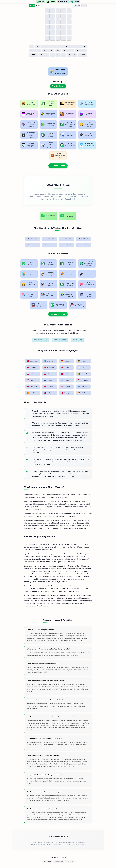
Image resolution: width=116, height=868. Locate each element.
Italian (65, 368)
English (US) (32, 361)
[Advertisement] (58, 62)
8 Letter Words (33, 245)
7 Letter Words (83, 239)
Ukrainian (83, 387)
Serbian (82, 393)
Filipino (48, 393)
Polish (31, 374)
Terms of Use (47, 861)
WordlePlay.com (61, 857)
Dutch (82, 368)
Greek (65, 380)
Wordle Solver (58, 86)
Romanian (32, 387)
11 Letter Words (83, 245)
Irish (31, 393)
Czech (48, 380)
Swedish (83, 374)
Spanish (66, 361)
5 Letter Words (49, 239)
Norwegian (66, 393)
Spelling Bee (63, 2)
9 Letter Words (49, 245)
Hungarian (83, 380)
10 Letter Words (67, 245)
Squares (51, 2)
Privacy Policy (59, 861)
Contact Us (70, 861)
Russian (49, 374)
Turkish (65, 374)
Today (38, 6)
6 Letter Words (67, 239)
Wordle (41, 2)
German (82, 361)
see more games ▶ (58, 166)
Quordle (75, 2)
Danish (65, 387)
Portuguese (49, 368)
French (31, 368)
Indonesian (32, 380)
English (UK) (49, 361)
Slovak (48, 387)
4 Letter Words (33, 239)
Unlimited (32, 6)
